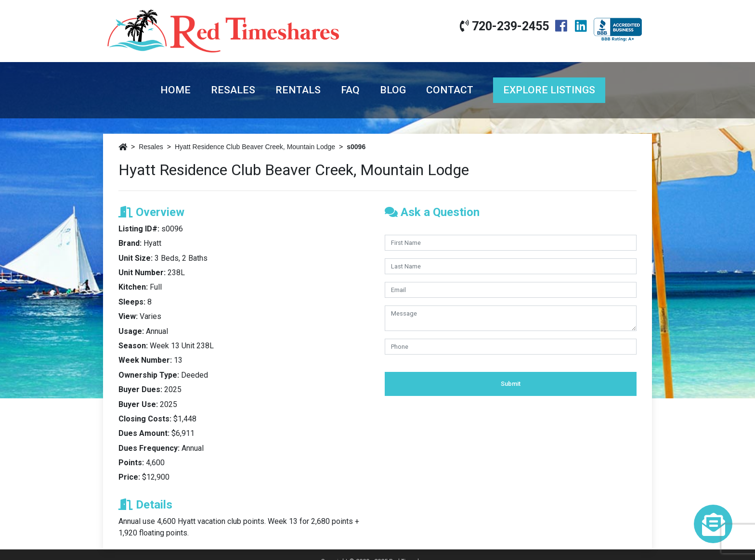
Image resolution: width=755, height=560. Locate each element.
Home (176, 90)
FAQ (350, 90)
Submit (511, 384)
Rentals (298, 90)
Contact (450, 90)
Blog (393, 90)
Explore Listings (549, 90)
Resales (233, 90)
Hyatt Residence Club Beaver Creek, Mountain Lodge (255, 147)
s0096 (356, 147)
